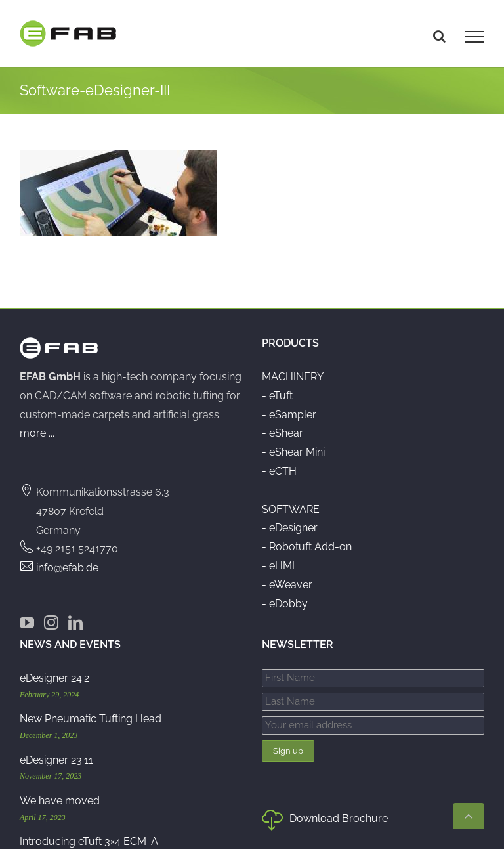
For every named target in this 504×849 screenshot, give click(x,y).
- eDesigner (290, 528)
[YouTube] (27, 622)
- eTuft (277, 396)
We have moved (60, 801)
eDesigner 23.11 (56, 760)
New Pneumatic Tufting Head (91, 719)
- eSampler (289, 415)
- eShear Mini (293, 452)
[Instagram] (51, 622)
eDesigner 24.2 (54, 678)
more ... (37, 433)
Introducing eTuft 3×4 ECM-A (89, 841)
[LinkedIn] (75, 622)
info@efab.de (67, 568)
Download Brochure (325, 821)
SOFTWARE (291, 509)
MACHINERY (293, 377)
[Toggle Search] (439, 36)
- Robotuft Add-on (307, 547)
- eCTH (279, 471)
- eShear (283, 433)
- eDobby (285, 604)
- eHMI (278, 566)
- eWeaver (287, 585)
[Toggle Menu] (474, 37)
